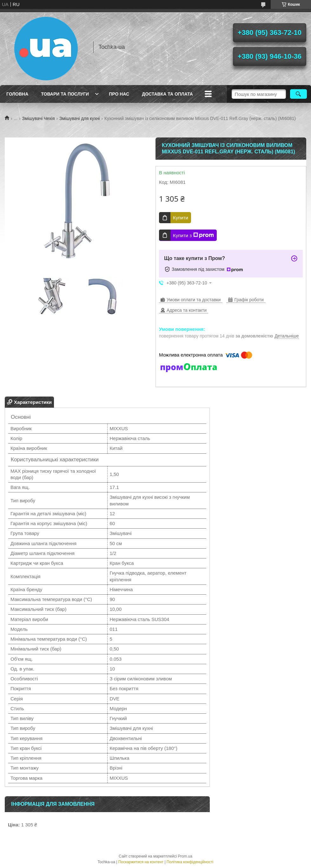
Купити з (193, 235)
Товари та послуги (65, 94)
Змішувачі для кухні (79, 118)
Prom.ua (185, 856)
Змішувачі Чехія (39, 118)
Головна (17, 94)
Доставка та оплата (167, 94)
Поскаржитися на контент (141, 862)
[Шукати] (298, 94)
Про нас (119, 94)
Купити (181, 218)
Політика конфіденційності (190, 862)
